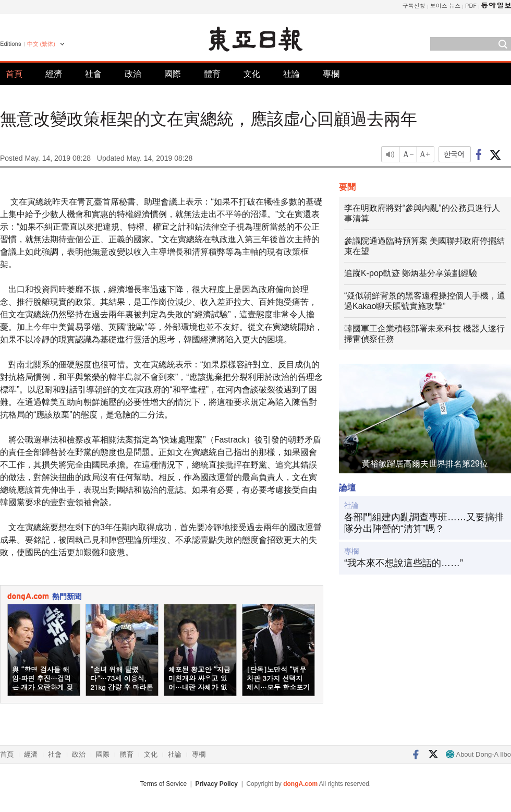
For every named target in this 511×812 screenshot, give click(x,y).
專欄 (331, 74)
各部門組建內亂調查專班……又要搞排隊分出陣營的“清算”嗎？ (424, 523)
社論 (291, 74)
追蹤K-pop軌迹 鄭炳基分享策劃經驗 (411, 273)
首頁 (14, 74)
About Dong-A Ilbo (478, 754)
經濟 (54, 74)
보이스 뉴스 (446, 5)
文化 (252, 74)
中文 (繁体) (41, 44)
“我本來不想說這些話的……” (404, 563)
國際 (173, 74)
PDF (471, 5)
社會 (93, 74)
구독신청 (414, 5)
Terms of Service (163, 784)
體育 (212, 74)
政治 (133, 74)
